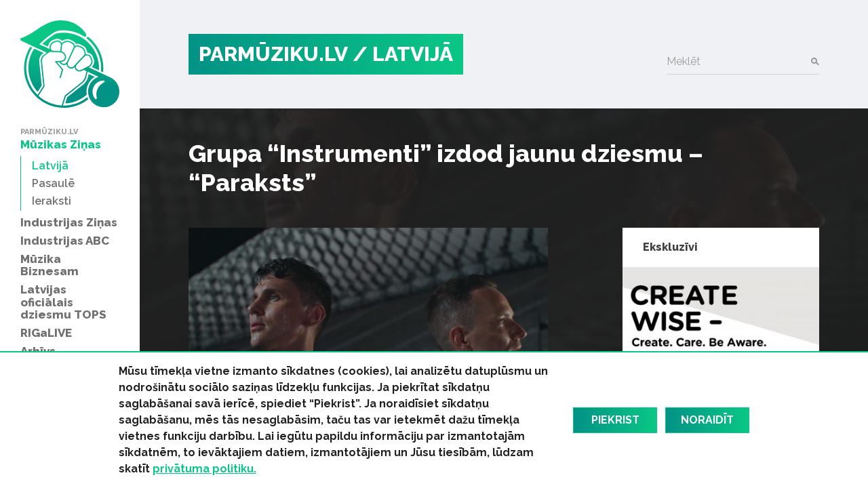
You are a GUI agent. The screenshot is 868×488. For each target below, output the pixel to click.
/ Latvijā (403, 54)
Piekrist (615, 420)
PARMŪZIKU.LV (273, 54)
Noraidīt (707, 420)
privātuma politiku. (204, 469)
